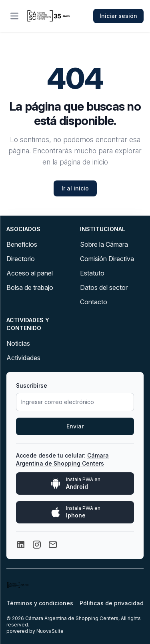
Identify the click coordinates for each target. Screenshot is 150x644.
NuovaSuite (50, 631)
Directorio (21, 259)
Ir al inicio (75, 188)
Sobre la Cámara (104, 244)
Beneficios (22, 244)
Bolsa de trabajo (30, 287)
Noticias (18, 343)
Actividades (23, 358)
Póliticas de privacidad (112, 603)
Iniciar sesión (118, 16)
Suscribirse (32, 385)
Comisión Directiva (107, 259)
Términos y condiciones (40, 603)
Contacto (94, 302)
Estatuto (92, 273)
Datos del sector (104, 287)
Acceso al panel (30, 273)
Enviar (75, 426)
